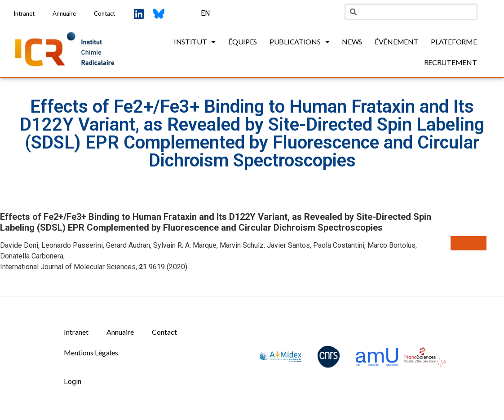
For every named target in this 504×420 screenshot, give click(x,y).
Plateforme (454, 42)
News (352, 42)
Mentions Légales (91, 352)
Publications (299, 42)
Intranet (24, 13)
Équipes (243, 42)
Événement (396, 42)
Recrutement (451, 62)
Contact (104, 13)
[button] (469, 243)
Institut (195, 42)
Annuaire (64, 13)
